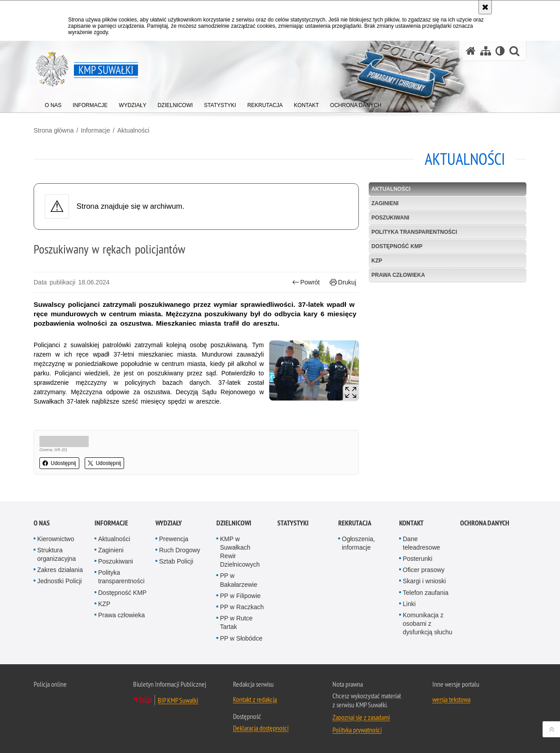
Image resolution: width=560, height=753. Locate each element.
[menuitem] (53, 103)
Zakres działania (60, 570)
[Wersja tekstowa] (500, 51)
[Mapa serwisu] (486, 51)
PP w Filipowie (240, 596)
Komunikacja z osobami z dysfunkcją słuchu (428, 624)
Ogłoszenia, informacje (358, 543)
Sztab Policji (176, 561)
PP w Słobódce (241, 638)
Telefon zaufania (426, 593)
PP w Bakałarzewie (239, 580)
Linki (409, 604)
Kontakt (411, 523)
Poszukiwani (390, 218)
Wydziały (169, 523)
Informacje (95, 130)
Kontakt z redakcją (255, 699)
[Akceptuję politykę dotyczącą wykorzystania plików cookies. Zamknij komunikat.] (485, 7)
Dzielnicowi (234, 523)
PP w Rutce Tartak (236, 622)
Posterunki (418, 559)
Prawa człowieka (398, 275)
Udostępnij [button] (59, 463)
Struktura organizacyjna (56, 554)
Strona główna (54, 130)
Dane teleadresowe (421, 543)
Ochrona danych (485, 523)
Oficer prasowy (424, 570)
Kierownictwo (56, 539)
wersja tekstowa (451, 699)
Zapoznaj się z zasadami (361, 717)
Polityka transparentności (414, 232)
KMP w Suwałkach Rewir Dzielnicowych (240, 552)
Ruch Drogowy (180, 550)
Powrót (306, 282)
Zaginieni (385, 203)
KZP (377, 261)
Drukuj (343, 282)
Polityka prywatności (357, 730)
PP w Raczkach (242, 607)
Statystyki (293, 523)
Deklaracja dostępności (261, 728)
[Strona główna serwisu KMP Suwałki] (471, 51)
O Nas (42, 523)
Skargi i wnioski (424, 581)
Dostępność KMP (397, 246)
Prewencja (174, 539)
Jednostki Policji (60, 581)
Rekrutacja (355, 523)
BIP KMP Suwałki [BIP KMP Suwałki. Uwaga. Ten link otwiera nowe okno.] (178, 700)
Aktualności (134, 130)
